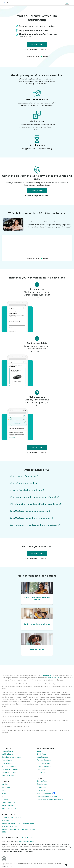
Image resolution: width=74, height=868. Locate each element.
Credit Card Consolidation (11, 769)
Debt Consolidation (9, 766)
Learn (39, 751)
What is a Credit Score (9, 826)
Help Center (41, 769)
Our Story (5, 784)
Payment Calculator (44, 760)
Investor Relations (8, 802)
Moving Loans (7, 760)
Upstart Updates (8, 805)
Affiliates (5, 799)
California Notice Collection (47, 796)
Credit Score (41, 754)
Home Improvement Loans (11, 757)
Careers (4, 790)
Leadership (6, 787)
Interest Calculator (44, 763)
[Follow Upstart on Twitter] (66, 865)
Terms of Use (42, 781)
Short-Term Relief (8, 775)
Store (4, 796)
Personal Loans (7, 751)
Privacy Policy (42, 787)
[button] (67, 3)
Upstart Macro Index (9, 808)
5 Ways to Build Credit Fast (11, 817)
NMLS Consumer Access (26, 841)
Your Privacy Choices (46, 793)
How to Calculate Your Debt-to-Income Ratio (18, 823)
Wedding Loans (7, 754)
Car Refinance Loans (9, 772)
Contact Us (41, 772)
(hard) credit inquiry (53, 678)
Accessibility (41, 790)
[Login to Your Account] (12, 3)
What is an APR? (7, 820)
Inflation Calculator (44, 766)
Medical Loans (7, 763)
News (4, 793)
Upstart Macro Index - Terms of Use (50, 799)
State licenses (42, 784)
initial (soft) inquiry (46, 675)
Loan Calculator (43, 757)
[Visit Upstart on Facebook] (71, 865)
